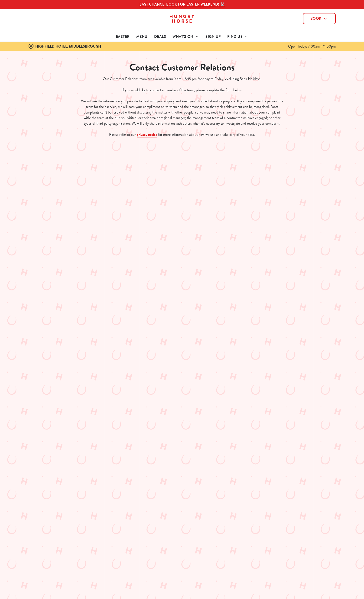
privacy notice (147, 135)
